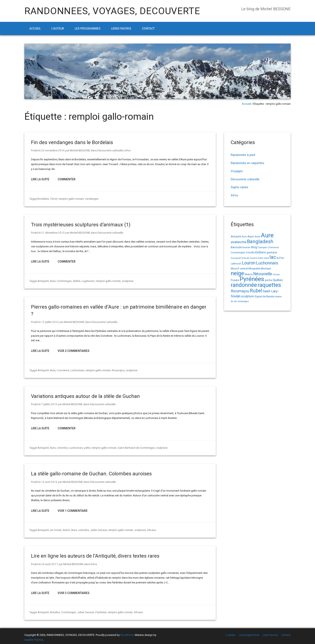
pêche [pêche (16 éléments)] (268, 280)
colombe (62, 446)
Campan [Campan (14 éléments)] (262, 247)
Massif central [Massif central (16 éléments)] (239, 268)
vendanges (91, 198)
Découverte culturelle (109, 150)
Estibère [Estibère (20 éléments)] (261, 252)
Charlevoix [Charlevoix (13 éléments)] (273, 247)
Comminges (64, 280)
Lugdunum (87, 280)
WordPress (127, 632)
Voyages (237, 171)
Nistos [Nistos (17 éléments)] (249, 274)
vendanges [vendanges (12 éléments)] (243, 301)
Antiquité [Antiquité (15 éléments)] (236, 237)
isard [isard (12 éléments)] (266, 258)
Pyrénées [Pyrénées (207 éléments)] (252, 279)
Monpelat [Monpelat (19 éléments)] (254, 268)
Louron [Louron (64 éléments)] (249, 263)
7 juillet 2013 (49, 403)
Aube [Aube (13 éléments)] (257, 237)
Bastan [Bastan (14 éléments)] (246, 247)
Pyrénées (100, 610)
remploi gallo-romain (71, 198)
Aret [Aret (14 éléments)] (244, 237)
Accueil (35, 29)
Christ (54, 198)
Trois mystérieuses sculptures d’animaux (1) (81, 224)
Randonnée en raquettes (247, 163)
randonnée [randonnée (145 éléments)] (244, 285)
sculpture (127, 280)
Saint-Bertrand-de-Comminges (135, 446)
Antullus (54, 610)
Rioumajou (117, 369)
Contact (148, 29)
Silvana (150, 528)
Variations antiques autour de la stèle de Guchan (85, 395)
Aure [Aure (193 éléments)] (267, 235)
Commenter (67, 179)
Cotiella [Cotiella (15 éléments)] (250, 253)
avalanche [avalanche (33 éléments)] (239, 242)
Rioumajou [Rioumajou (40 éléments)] (240, 291)
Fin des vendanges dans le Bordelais (72, 142)
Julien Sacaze (98, 528)
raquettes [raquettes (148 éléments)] (269, 285)
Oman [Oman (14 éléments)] (276, 274)
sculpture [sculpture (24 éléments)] (247, 296)
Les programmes (88, 29)
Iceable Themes (34, 637)
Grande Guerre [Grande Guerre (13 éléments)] (249, 258)
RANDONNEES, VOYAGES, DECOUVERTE (112, 11)
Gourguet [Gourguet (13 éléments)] (236, 258)
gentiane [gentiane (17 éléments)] (272, 252)
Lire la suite (40, 179)
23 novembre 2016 (52, 150)
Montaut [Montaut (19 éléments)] (266, 268)
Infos (125, 150)
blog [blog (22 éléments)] (254, 247)
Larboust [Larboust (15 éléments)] (236, 264)
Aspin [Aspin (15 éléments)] (251, 237)
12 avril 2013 (49, 480)
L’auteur (58, 29)
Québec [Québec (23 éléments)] (278, 280)
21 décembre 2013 (52, 232)
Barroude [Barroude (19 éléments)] (236, 247)
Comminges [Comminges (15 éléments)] (238, 253)
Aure (52, 280)
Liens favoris (121, 29)
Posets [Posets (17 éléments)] (235, 280)
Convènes (62, 369)
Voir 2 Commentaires (74, 350)
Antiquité (43, 280)
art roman (55, 528)
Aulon (66, 528)
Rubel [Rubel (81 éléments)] (256, 291)
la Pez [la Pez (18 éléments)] (280, 258)
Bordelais (43, 198)
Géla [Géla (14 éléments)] (260, 258)
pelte (87, 446)
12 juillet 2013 (49, 321)
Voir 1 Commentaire (73, 509)
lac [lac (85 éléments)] (273, 257)
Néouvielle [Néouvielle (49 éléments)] (263, 274)
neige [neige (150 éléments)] (237, 273)
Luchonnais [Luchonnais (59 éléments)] (267, 263)
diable (76, 280)
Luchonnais (76, 369)
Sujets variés (239, 187)
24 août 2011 (49, 562)
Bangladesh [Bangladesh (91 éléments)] (260, 242)
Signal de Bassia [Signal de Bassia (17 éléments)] (264, 296)
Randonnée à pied (243, 155)
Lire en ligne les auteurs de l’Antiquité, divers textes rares (95, 554)
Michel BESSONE (79, 150)
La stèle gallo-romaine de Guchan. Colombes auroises (91, 472)
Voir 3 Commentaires (74, 591)
